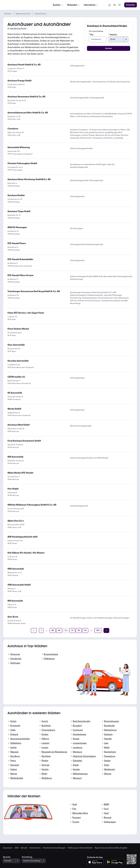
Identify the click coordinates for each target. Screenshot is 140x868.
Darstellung (27, 857)
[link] (115, 5)
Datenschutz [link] (35, 848)
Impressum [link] (8, 848)
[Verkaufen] (74, 5)
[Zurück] (34, 630)
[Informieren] (91, 5)
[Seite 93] (85, 630)
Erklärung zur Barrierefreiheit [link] (80, 848)
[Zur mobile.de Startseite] (24, 5)
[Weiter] (106, 630)
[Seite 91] (72, 630)
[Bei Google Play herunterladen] (115, 862)
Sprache (7, 857)
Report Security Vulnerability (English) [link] (111, 848)
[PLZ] (98, 39)
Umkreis (113, 35)
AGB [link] (17, 848)
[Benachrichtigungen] (110, 5)
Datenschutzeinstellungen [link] (54, 848)
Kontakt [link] (24, 848)
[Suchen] (58, 5)
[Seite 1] (41, 630)
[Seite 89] (59, 630)
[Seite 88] (53, 630)
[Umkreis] (118, 39)
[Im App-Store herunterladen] (96, 862)
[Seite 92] (79, 630)
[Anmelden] (131, 5)
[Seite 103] (98, 630)
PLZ (91, 35)
